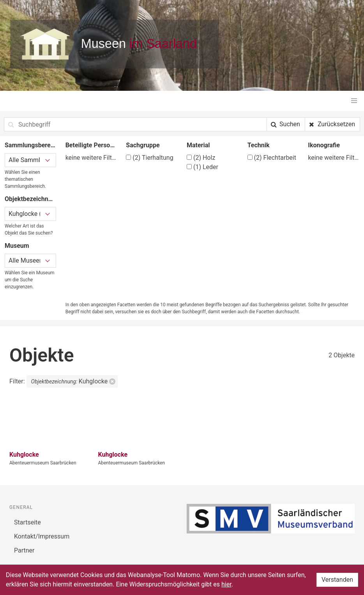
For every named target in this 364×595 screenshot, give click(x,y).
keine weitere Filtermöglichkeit (91, 158)
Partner (24, 550)
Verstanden (337, 580)
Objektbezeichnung (30, 199)
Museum (17, 246)
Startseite (27, 522)
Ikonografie (324, 145)
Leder (202, 167)
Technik (259, 145)
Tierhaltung (149, 158)
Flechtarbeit (272, 158)
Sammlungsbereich (30, 145)
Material (198, 145)
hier (226, 584)
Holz (201, 158)
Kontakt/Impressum (42, 536)
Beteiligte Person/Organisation (91, 145)
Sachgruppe (143, 145)
